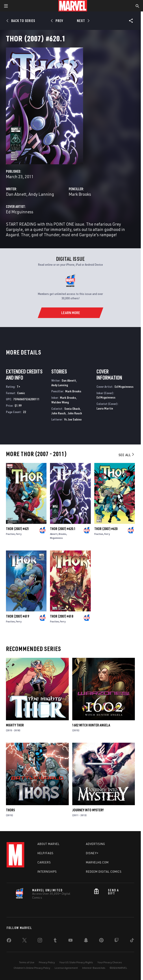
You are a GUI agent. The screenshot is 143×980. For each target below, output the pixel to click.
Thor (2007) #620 (106, 529)
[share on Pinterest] (101, 941)
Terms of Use (27, 962)
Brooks (62, 534)
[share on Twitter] (24, 941)
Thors (10, 810)
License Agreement (66, 968)
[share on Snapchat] (86, 941)
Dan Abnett (16, 194)
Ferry (19, 534)
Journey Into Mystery (88, 810)
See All (127, 455)
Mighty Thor (15, 725)
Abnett (54, 534)
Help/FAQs (45, 853)
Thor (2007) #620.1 (63, 529)
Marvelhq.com (97, 862)
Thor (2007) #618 (62, 616)
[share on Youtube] (71, 941)
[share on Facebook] (9, 941)
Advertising (96, 844)
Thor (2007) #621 (18, 529)
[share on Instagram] (40, 941)
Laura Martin (105, 408)
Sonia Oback (72, 409)
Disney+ (92, 853)
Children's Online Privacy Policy (32, 968)
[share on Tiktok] (132, 941)
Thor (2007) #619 (18, 616)
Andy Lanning (41, 194)
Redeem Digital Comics (104, 872)
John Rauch (58, 413)
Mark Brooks (80, 194)
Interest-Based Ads (94, 968)
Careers (44, 862)
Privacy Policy (47, 962)
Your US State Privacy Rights (76, 962)
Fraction (10, 534)
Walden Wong (60, 402)
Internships (47, 872)
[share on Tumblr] (55, 941)
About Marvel (48, 844)
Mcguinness (56, 538)
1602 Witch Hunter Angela (91, 725)
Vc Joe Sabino (73, 419)
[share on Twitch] (117, 941)
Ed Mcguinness (20, 212)
